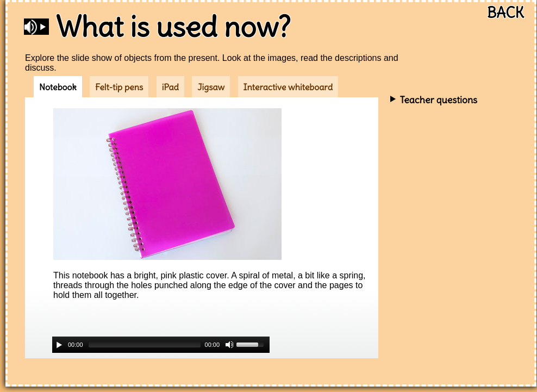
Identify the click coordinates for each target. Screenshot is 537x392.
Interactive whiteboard (288, 87)
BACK (505, 13)
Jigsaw (211, 87)
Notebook (58, 87)
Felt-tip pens (119, 87)
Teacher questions (438, 100)
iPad (170, 87)
